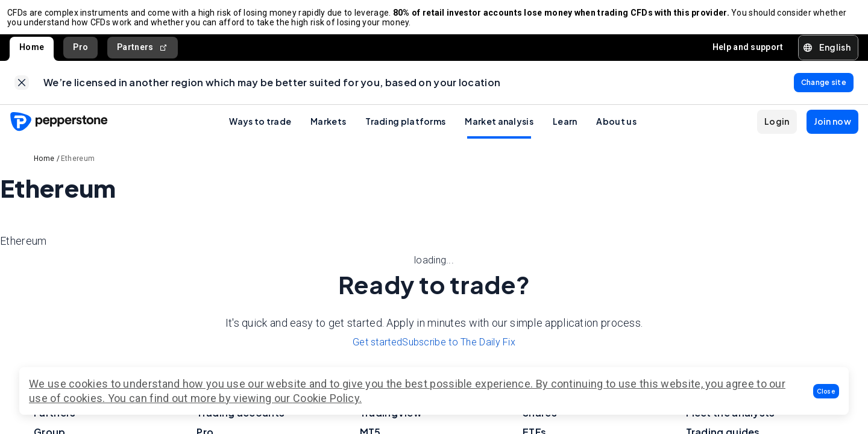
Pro (80, 52)
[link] (22, 90)
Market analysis (499, 131)
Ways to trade (260, 131)
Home (32, 52)
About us (616, 131)
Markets (328, 131)
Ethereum (78, 168)
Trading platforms (405, 131)
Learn (565, 131)
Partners (143, 52)
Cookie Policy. (327, 398)
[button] (826, 391)
